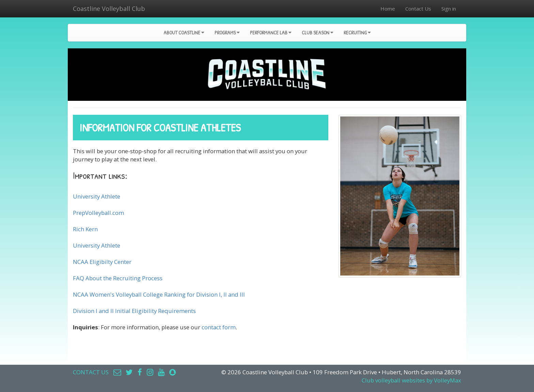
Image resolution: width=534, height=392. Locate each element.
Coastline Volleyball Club (109, 9)
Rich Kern (85, 229)
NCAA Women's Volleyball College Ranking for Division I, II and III (159, 294)
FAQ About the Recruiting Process (118, 278)
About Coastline (184, 33)
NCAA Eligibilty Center (102, 262)
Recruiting (357, 33)
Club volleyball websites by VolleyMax (411, 380)
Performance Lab (271, 33)
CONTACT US (91, 372)
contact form (219, 327)
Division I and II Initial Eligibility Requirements (134, 311)
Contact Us (418, 9)
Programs (227, 33)
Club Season (318, 33)
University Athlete (97, 196)
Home (388, 9)
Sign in (449, 9)
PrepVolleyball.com (98, 213)
